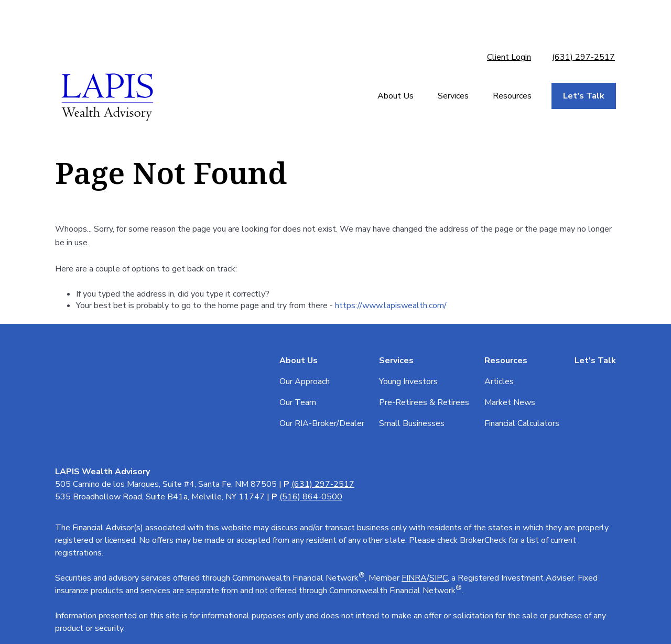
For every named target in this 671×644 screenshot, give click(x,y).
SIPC (439, 413)
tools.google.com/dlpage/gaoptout (120, 583)
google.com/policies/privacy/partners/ (122, 571)
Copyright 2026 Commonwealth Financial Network (255, 608)
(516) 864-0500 (311, 332)
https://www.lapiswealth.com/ (391, 269)
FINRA (414, 413)
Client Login (509, 21)
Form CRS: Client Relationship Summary (153, 506)
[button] (396, 60)
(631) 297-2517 (583, 21)
